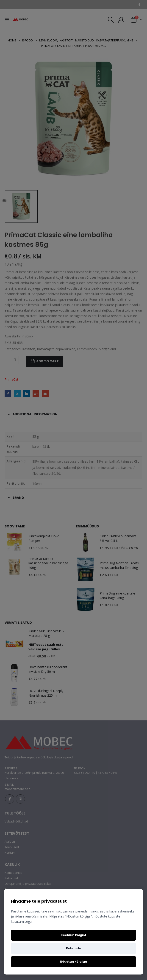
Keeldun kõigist (74, 935)
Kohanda (74, 948)
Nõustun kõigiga (73, 962)
